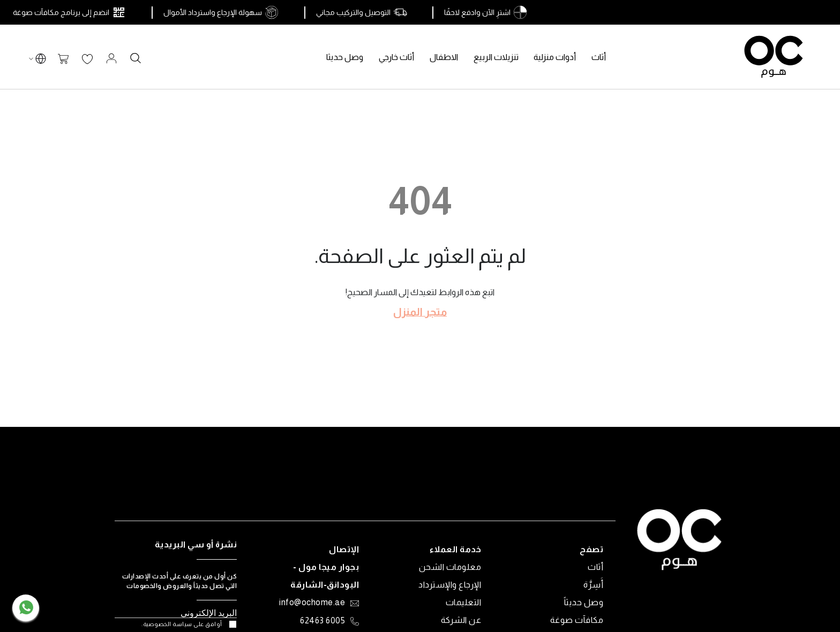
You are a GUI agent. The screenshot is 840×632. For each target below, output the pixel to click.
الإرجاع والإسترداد (450, 585)
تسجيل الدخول (111, 58)
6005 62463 (322, 621)
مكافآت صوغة (577, 620)
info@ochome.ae (312, 603)
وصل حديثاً (584, 602)
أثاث (595, 567)
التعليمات (464, 602)
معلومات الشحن (450, 567)
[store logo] (774, 57)
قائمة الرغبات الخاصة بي (87, 59)
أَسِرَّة (593, 585)
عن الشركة (461, 620)
